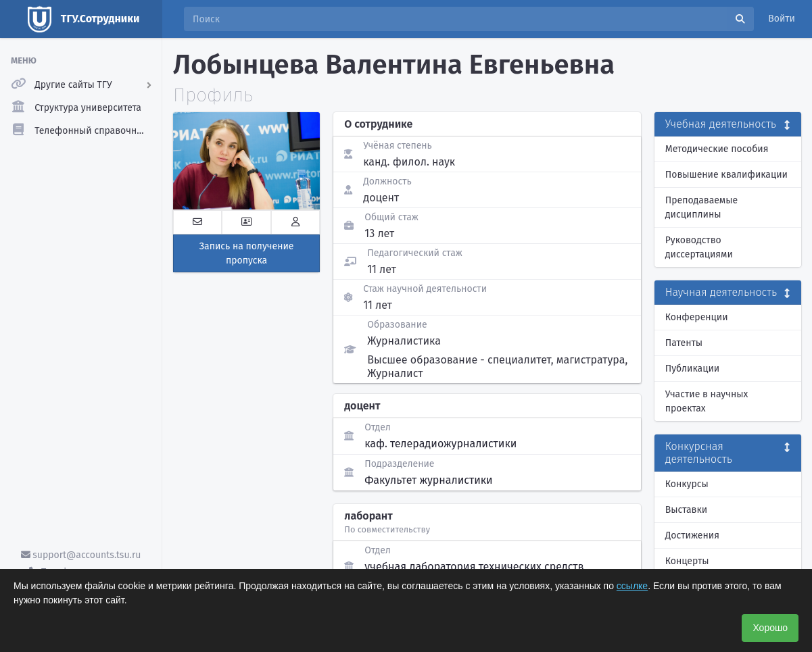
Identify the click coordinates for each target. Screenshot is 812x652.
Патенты (684, 343)
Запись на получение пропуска (247, 253)
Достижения (692, 535)
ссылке (632, 586)
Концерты (687, 561)
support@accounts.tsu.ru (81, 555)
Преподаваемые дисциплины (701, 207)
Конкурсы (687, 484)
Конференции (697, 317)
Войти (782, 19)
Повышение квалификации (726, 175)
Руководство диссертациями (699, 247)
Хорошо (770, 628)
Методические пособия (717, 149)
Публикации (692, 369)
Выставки (686, 510)
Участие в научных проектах (707, 401)
